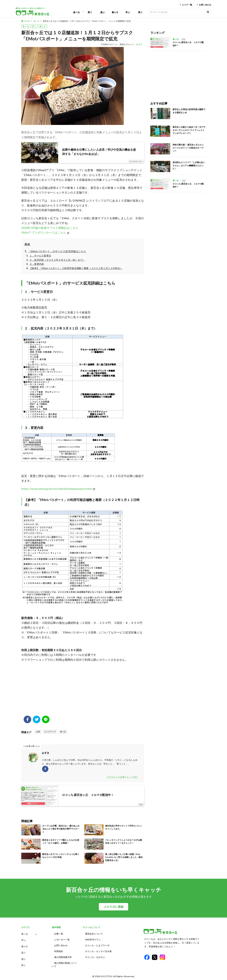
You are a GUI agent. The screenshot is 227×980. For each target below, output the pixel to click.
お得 (38, 732)
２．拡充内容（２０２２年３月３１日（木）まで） (57, 260)
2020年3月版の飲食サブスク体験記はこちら (50, 228)
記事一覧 (59, 934)
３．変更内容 (37, 264)
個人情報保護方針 (63, 957)
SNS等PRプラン (93, 940)
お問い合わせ (205, 5)
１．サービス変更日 (40, 256)
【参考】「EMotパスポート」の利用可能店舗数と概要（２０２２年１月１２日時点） (76, 268)
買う (90, 12)
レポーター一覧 (62, 940)
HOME (27, 21)
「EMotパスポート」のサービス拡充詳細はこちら (57, 251)
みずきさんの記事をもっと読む (122, 777)
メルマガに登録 (113, 907)
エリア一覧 (187, 5)
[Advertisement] (83, 690)
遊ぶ (102, 12)
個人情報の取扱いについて (64, 965)
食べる (76, 12)
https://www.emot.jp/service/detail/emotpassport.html (57, 489)
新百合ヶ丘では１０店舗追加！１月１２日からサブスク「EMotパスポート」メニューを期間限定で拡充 (87, 21)
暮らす (115, 12)
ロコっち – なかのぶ (95, 957)
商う (140, 12)
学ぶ (128, 12)
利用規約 (59, 951)
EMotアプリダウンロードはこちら (44, 232)
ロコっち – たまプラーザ (97, 945)
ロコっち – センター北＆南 (98, 951)
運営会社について (94, 934)
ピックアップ (50, 732)
